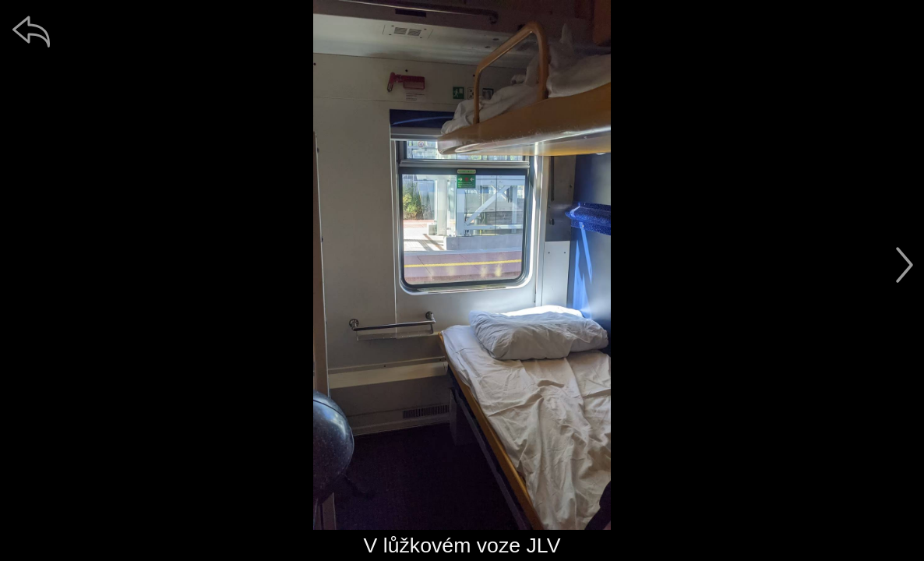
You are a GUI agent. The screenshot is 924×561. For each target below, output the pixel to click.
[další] (905, 265)
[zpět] (31, 31)
